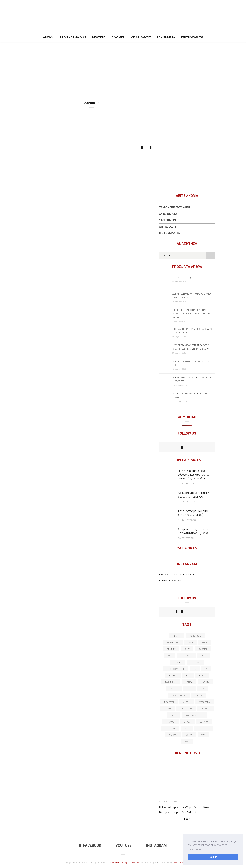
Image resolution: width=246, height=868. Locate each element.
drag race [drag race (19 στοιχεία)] (186, 656)
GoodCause (178, 863)
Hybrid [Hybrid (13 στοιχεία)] (205, 682)
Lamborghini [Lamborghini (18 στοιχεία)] (179, 695)
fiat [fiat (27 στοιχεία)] (188, 676)
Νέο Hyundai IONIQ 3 (182, 278)
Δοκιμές (118, 37)
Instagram (154, 846)
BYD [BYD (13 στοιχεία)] (170, 656)
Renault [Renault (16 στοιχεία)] (170, 722)
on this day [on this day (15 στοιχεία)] (186, 709)
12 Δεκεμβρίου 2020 (188, 502)
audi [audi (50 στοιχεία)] (204, 642)
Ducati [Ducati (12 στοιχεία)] (178, 662)
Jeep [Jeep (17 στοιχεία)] (190, 689)
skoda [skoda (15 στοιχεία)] (187, 722)
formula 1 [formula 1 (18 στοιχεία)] (171, 682)
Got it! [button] (213, 857)
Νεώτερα (99, 37)
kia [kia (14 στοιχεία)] (203, 689)
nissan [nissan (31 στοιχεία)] (167, 709)
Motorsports (170, 233)
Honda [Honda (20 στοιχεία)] (189, 682)
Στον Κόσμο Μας (73, 37)
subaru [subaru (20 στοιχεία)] (204, 722)
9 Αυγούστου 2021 (187, 538)
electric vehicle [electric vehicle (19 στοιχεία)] (176, 669)
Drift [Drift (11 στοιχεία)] (204, 656)
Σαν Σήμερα (166, 37)
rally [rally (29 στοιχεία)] (174, 715)
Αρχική (48, 37)
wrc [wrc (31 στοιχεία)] (187, 742)
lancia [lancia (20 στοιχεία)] (198, 695)
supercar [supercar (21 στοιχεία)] (170, 728)
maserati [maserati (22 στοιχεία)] (169, 702)
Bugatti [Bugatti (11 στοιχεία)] (203, 649)
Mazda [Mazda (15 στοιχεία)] (186, 702)
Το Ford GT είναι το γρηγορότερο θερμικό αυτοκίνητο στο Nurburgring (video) (192, 314)
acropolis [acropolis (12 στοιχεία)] (195, 636)
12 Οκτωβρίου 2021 (187, 484)
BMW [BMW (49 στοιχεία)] (187, 649)
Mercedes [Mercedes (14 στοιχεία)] (204, 702)
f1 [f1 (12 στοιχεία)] (206, 669)
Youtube (122, 846)
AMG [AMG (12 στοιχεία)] (191, 642)
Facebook (90, 846)
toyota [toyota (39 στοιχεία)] (173, 735)
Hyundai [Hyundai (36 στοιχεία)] (174, 689)
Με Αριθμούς (141, 37)
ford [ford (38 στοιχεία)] (202, 676)
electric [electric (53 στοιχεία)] (195, 662)
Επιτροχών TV (192, 37)
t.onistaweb (178, 581)
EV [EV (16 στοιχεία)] (195, 669)
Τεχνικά (173, 802)
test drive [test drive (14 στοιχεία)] (203, 728)
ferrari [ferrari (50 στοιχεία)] (173, 676)
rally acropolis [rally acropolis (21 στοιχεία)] (194, 715)
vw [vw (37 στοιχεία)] (203, 735)
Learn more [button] (195, 849)
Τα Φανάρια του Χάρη (175, 207)
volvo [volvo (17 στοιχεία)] (189, 735)
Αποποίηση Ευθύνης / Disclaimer (125, 863)
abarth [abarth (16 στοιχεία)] (177, 636)
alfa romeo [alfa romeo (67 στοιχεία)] (173, 642)
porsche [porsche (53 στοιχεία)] (206, 709)
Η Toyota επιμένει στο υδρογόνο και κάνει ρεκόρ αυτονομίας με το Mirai (194, 475)
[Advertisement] (123, 66)
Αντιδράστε (168, 227)
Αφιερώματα (168, 214)
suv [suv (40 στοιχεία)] (187, 728)
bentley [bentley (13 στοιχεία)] (171, 649)
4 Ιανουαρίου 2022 (187, 520)
